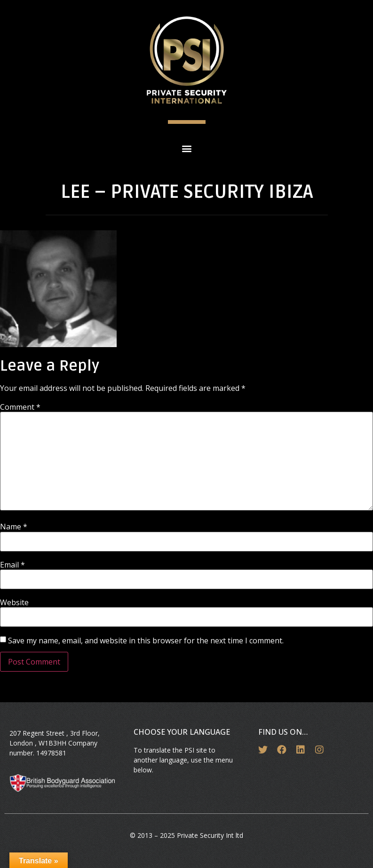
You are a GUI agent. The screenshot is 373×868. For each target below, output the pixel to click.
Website (14, 602)
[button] (186, 148)
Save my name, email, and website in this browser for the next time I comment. (146, 641)
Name (14, 527)
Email (12, 565)
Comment (20, 407)
